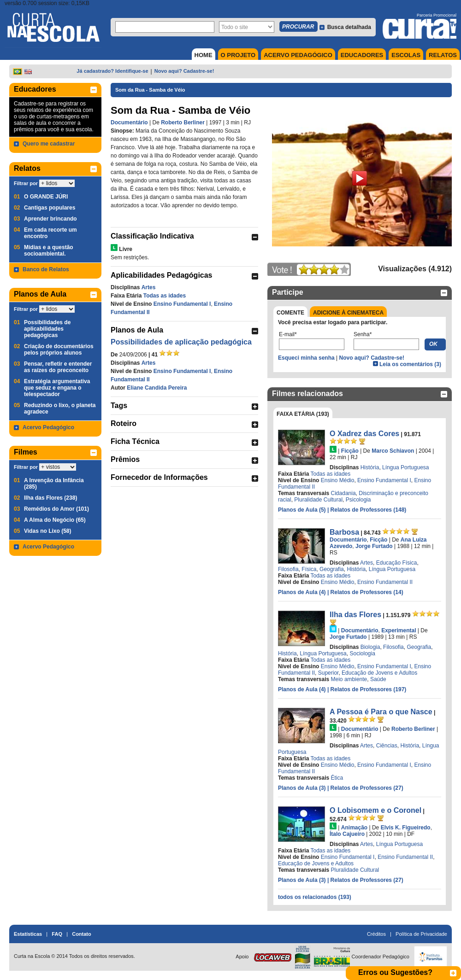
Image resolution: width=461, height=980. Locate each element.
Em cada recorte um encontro (50, 233)
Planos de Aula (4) (303, 592)
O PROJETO (238, 55)
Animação (354, 828)
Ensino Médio (338, 480)
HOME (204, 55)
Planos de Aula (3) (303, 788)
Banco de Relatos (46, 269)
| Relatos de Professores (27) (365, 788)
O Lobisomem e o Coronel (375, 810)
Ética (337, 778)
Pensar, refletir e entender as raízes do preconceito (58, 367)
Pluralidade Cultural (318, 500)
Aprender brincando (50, 219)
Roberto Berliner (183, 122)
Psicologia (358, 500)
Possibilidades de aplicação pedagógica (181, 342)
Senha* (363, 334)
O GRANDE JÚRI (46, 197)
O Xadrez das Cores (364, 434)
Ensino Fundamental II (385, 582)
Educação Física (397, 563)
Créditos (376, 934)
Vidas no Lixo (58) (47, 531)
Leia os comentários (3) (410, 364)
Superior (328, 673)
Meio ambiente (349, 679)
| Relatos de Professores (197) (367, 689)
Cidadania (343, 493)
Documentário (129, 122)
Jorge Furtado (374, 546)
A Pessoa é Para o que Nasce (381, 712)
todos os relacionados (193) (315, 897)
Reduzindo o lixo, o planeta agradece (60, 408)
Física (309, 569)
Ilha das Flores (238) (50, 498)
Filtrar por (26, 183)
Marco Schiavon (393, 451)
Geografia (332, 569)
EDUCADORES (362, 55)
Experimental (399, 630)
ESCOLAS (406, 55)
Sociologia (362, 653)
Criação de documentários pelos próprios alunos (59, 350)
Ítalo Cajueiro (347, 834)
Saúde (378, 679)
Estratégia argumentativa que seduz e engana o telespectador (57, 388)
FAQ (57, 934)
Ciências (387, 746)
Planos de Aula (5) (303, 510)
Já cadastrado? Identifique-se (112, 71)
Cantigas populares (50, 208)
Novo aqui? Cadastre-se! (184, 71)
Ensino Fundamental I (182, 304)
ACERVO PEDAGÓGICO (298, 55)
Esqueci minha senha (306, 358)
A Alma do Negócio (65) (55, 520)
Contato (82, 934)
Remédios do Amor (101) (56, 509)
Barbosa (344, 532)
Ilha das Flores (355, 615)
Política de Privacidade (421, 934)
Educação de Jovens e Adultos (379, 673)
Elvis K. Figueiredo (406, 828)
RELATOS (443, 55)
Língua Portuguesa (405, 467)
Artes (149, 287)
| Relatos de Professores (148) (367, 510)
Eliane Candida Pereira (157, 388)
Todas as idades (165, 296)
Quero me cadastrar (49, 144)
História (370, 467)
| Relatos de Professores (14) (365, 592)
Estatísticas (28, 934)
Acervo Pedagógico (48, 427)
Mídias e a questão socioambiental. (49, 251)
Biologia (370, 647)
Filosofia (288, 569)
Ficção (350, 451)
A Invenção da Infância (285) (54, 484)
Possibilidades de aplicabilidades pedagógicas (47, 329)
